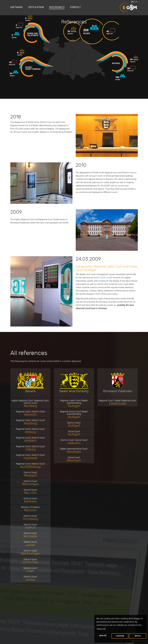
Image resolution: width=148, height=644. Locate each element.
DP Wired (143, 641)
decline (138, 636)
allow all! (103, 635)
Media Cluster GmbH (103, 278)
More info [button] (101, 629)
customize (120, 636)
